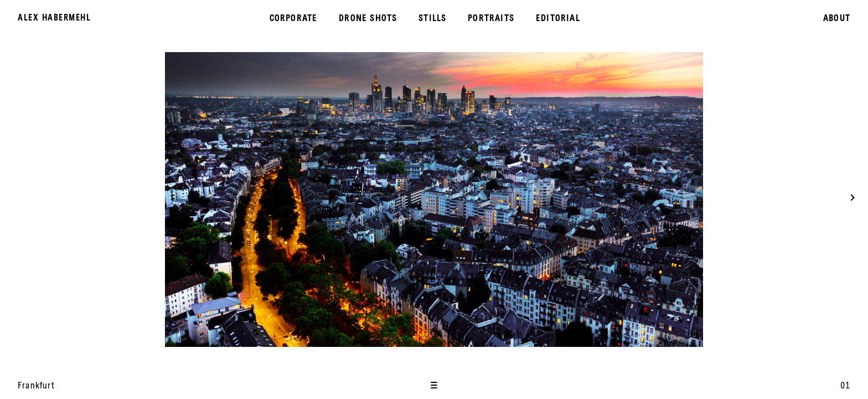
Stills (432, 18)
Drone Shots (368, 18)
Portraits (491, 18)
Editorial (558, 18)
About (837, 18)
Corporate (294, 18)
